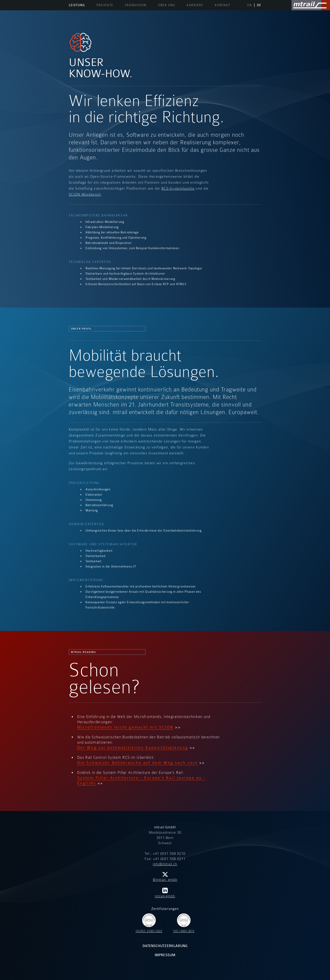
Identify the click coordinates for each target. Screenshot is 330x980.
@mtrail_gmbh (165, 877)
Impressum (165, 955)
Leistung (77, 5)
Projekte (105, 5)
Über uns (166, 5)
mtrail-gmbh (165, 893)
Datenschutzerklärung (165, 946)
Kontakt (222, 5)
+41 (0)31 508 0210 (169, 854)
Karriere (195, 5)
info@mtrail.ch (165, 864)
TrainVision (136, 5)
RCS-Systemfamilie (178, 188)
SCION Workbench (85, 194)
